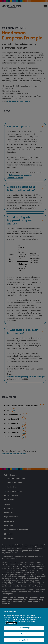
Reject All (24, 634)
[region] (24, 626)
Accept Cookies (24, 640)
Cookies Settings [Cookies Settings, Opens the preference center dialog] (24, 628)
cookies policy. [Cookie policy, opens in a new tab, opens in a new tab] (12, 623)
